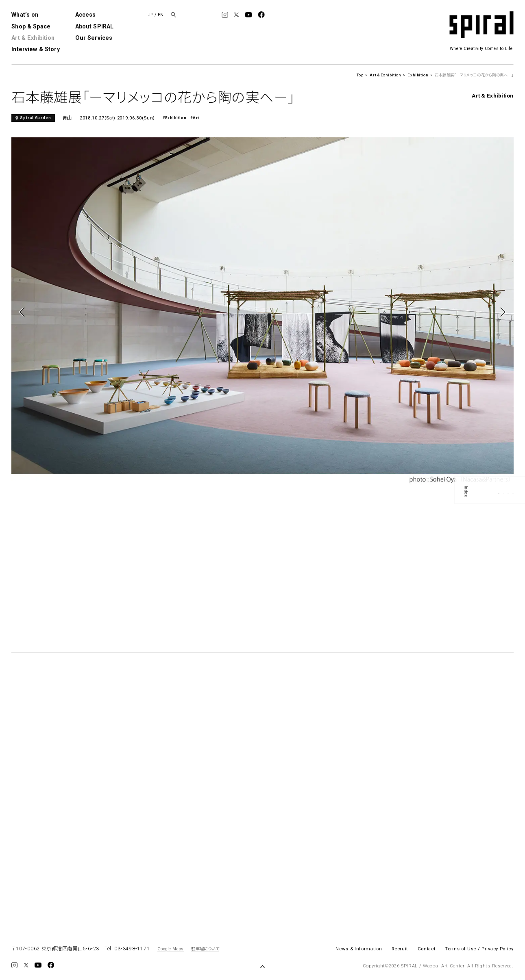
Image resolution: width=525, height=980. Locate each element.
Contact (427, 949)
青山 (67, 118)
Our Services (94, 38)
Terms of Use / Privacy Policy (479, 949)
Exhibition (418, 75)
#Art (195, 118)
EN (161, 15)
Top (360, 75)
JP (150, 15)
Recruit (400, 949)
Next (502, 312)
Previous (23, 312)
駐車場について (205, 949)
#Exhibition (174, 118)
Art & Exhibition (33, 38)
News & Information (359, 949)
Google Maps (170, 949)
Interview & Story (35, 49)
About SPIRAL (95, 26)
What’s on (25, 15)
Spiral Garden (35, 118)
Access (86, 15)
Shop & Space (31, 26)
